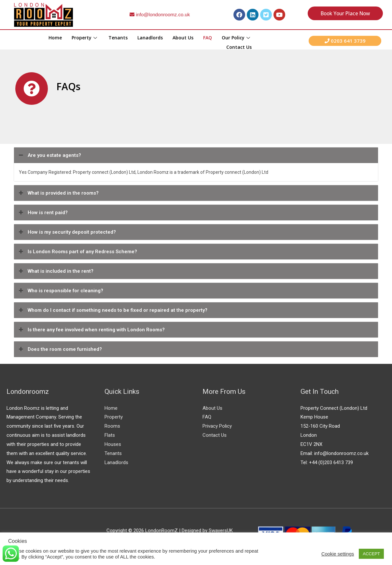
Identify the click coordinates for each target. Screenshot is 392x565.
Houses (113, 444)
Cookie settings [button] (338, 554)
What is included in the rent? (55, 271)
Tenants (118, 37)
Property (85, 37)
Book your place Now (345, 13)
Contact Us (239, 46)
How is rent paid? (42, 213)
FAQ (208, 37)
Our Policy (237, 37)
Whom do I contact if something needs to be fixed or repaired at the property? (112, 310)
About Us (183, 37)
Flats (110, 435)
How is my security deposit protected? (67, 232)
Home (55, 37)
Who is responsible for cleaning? (60, 291)
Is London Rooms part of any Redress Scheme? (77, 252)
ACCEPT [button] (371, 554)
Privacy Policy (217, 426)
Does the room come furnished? (60, 349)
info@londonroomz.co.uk (160, 14)
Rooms (112, 426)
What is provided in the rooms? (58, 193)
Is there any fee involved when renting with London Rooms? (91, 330)
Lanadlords (150, 37)
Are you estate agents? (49, 155)
